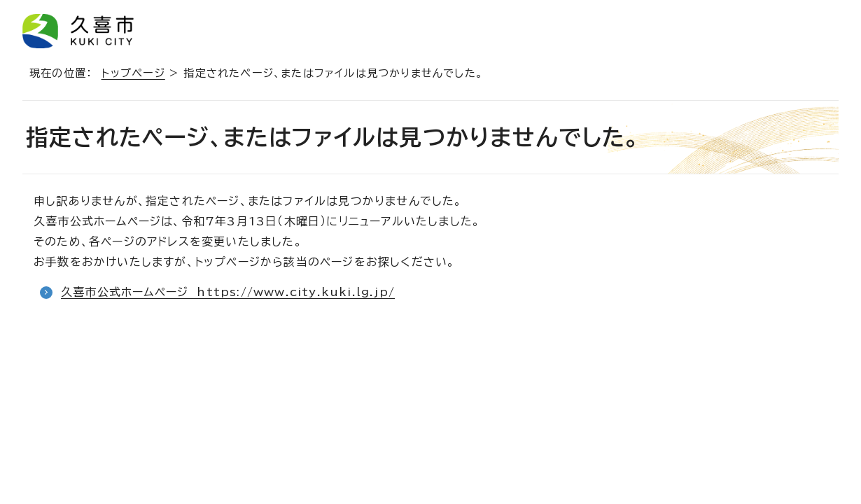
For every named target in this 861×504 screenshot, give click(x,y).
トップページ (133, 73)
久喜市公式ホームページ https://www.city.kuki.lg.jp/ (228, 292)
